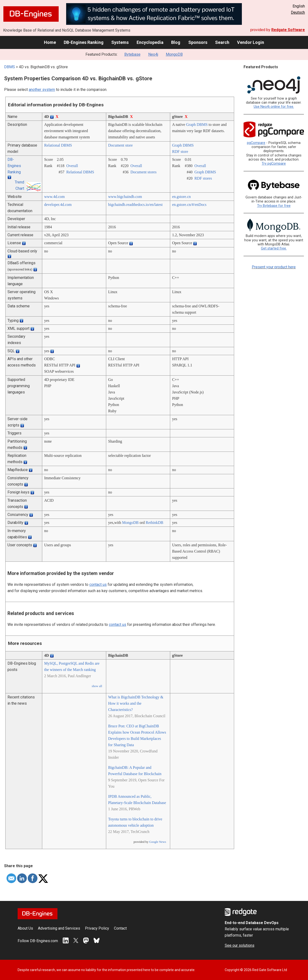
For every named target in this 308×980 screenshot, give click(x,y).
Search (222, 42)
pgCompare (256, 143)
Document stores (143, 172)
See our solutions (240, 945)
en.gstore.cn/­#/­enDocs (189, 205)
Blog (176, 42)
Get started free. (274, 248)
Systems (120, 42)
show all (97, 686)
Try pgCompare (274, 164)
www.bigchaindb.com (125, 197)
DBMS (10, 67)
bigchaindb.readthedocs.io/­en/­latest (135, 205)
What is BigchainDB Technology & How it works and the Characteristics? (136, 703)
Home (50, 42)
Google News (158, 842)
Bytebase (132, 54)
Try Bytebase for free (274, 206)
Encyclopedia (150, 42)
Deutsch (298, 12)
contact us (98, 585)
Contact (120, 928)
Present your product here (274, 267)
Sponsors (198, 42)
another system (42, 90)
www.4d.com (54, 197)
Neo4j (153, 54)
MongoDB (174, 54)
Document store (120, 145)
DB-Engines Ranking (84, 42)
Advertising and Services (59, 928)
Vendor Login (251, 42)
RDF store (180, 152)
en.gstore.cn (181, 197)
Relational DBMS (58, 145)
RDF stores (203, 178)
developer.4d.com (58, 205)
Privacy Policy (97, 928)
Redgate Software (288, 30)
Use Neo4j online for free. (274, 107)
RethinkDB (155, 523)
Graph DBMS (197, 125)
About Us (25, 928)
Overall (72, 166)
